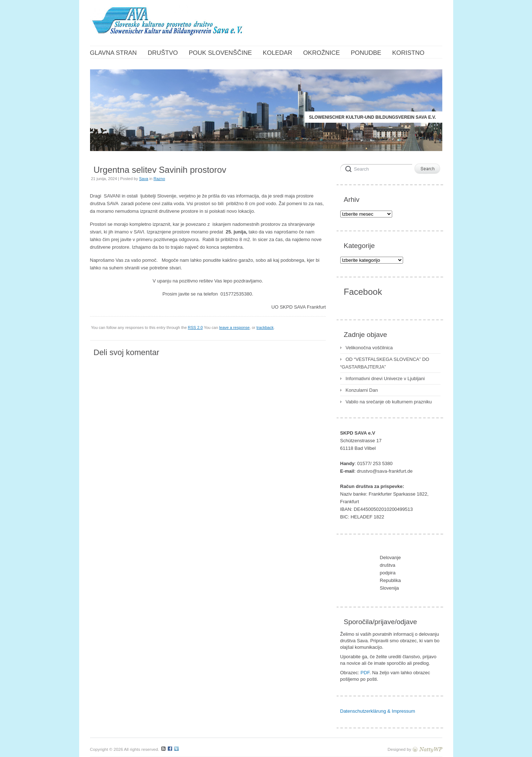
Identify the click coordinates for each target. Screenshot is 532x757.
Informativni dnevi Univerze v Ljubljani (385, 378)
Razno (159, 179)
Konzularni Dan (362, 390)
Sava (144, 179)
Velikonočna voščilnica (369, 348)
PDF (365, 673)
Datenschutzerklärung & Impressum (378, 711)
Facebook (363, 292)
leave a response (235, 327)
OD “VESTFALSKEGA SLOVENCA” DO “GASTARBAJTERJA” (385, 363)
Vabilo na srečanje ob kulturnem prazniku (389, 402)
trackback (265, 327)
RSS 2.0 (195, 327)
